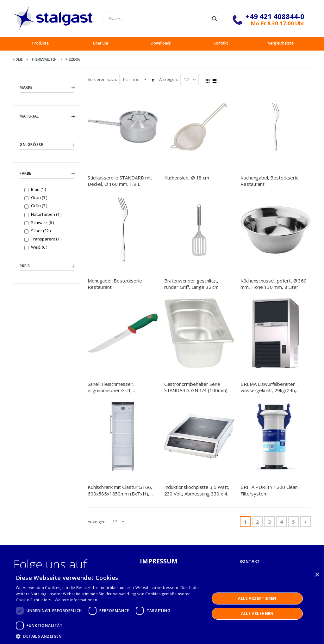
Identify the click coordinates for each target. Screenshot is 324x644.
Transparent (47, 239)
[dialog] (162, 606)
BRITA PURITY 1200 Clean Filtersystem (269, 363)
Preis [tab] (47, 266)
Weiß (40, 247)
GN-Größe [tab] (47, 145)
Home (18, 59)
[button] (110, 636)
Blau (39, 189)
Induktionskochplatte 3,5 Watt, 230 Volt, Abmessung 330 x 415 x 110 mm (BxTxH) (199, 363)
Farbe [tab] (47, 174)
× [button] (317, 575)
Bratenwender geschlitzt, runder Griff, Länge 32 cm (191, 284)
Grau (40, 197)
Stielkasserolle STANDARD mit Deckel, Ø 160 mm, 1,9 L (120, 181)
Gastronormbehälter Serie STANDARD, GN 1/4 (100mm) (196, 323)
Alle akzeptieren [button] (257, 598)
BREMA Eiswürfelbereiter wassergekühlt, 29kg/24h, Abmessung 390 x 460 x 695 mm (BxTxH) (271, 323)
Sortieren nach (102, 79)
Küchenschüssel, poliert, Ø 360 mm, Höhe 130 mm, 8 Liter (274, 284)
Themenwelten (44, 59)
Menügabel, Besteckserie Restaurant (115, 284)
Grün (40, 206)
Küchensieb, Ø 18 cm (187, 178)
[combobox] (162, 19)
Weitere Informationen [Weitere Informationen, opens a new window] (76, 600)
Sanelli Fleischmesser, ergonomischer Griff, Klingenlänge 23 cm (111, 323)
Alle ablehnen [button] (257, 614)
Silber (42, 231)
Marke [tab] (47, 88)
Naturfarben (47, 214)
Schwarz (43, 222)
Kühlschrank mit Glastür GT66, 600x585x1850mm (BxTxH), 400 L (120, 363)
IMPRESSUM (159, 434)
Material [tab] (47, 116)
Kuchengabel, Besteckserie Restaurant (269, 181)
